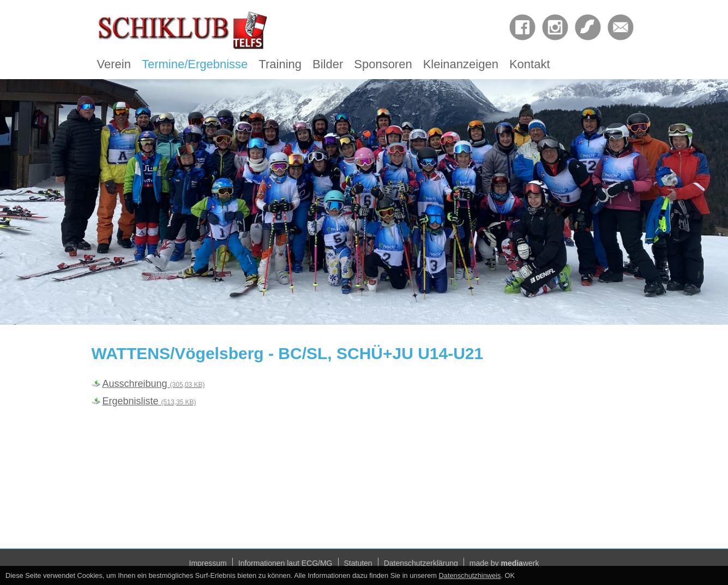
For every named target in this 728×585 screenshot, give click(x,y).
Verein (114, 64)
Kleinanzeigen (461, 64)
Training (280, 64)
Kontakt (530, 64)
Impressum (208, 563)
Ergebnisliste (149, 401)
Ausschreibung (154, 384)
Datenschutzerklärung (421, 563)
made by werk (504, 563)
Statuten (358, 563)
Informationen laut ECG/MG (285, 563)
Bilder (328, 64)
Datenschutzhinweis (470, 575)
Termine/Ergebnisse (195, 64)
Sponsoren (383, 64)
